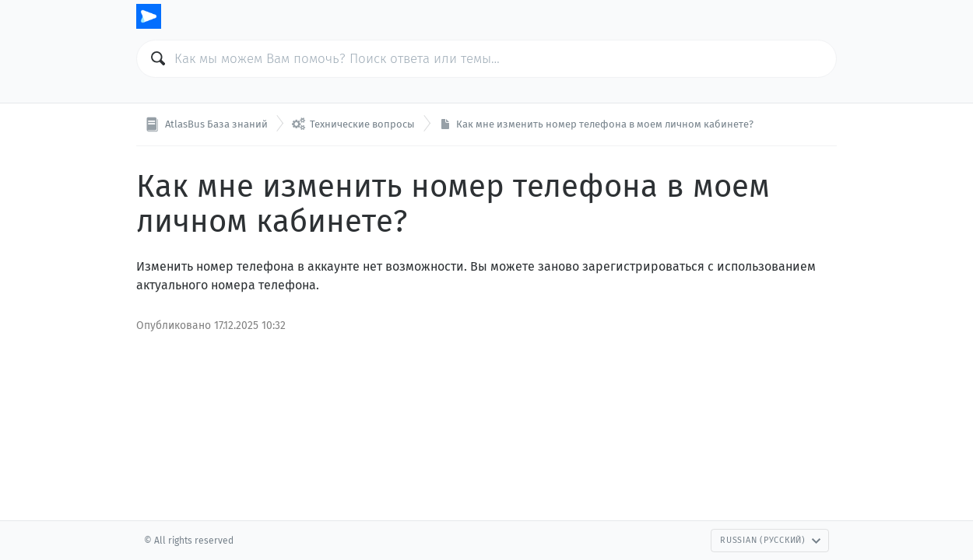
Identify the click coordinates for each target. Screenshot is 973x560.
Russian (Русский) (771, 540)
